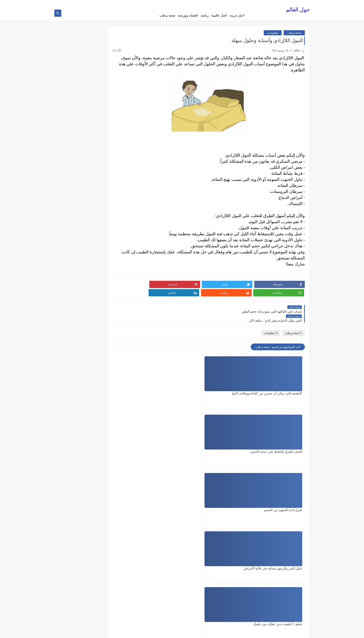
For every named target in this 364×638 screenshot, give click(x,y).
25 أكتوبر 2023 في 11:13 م (273, 545)
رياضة (205, 15)
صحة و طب (167, 15)
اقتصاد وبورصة (188, 15)
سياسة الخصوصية (214, 4)
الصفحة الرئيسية (237, 4)
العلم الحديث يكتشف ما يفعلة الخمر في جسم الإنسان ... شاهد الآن (80, 289)
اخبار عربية (237, 15)
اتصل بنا (184, 4)
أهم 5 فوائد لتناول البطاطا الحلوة (80, 326)
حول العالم (298, 11)
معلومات (273, 35)
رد (297, 501)
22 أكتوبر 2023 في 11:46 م (273, 487)
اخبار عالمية (219, 15)
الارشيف (196, 4)
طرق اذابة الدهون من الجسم (169, 378)
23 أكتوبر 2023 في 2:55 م (274, 516)
